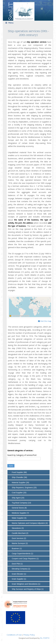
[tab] (29, 472)
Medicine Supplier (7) (20, 513)
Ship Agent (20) (18, 498)
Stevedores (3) (18, 528)
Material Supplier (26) (21, 483)
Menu (9, 23)
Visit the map (45, 321)
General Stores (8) (19, 508)
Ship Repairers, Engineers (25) (24, 488)
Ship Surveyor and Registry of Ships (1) (28, 589)
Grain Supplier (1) (19, 579)
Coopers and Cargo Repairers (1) (25, 559)
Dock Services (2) (19, 538)
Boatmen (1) (17, 549)
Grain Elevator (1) (19, 574)
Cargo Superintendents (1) (23, 554)
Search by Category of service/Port (22, 455)
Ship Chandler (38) (19, 477)
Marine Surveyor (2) (20, 543)
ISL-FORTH (45, 638)
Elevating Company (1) (21, 569)
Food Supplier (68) (19, 472)
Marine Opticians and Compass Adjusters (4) (30, 523)
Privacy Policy (29, 635)
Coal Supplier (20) (19, 493)
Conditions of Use (14, 635)
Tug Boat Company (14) (21, 503)
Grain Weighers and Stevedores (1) (26, 584)
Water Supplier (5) (19, 518)
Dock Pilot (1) (17, 564)
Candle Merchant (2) (20, 533)
